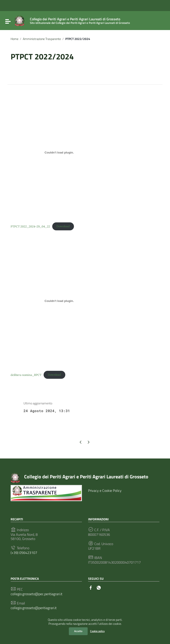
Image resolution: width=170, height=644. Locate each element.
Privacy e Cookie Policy (105, 491)
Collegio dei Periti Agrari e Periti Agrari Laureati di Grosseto (86, 477)
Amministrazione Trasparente (42, 39)
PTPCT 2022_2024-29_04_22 (30, 226)
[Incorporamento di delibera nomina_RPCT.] (59, 301)
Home (14, 39)
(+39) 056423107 (24, 553)
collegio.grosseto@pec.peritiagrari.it (37, 594)
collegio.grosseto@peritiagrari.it (34, 608)
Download (63, 226)
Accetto (78, 631)
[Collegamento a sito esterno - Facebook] (91, 587)
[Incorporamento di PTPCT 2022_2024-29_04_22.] (59, 153)
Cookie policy (97, 631)
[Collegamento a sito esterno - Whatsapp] (99, 587)
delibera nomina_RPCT (26, 375)
